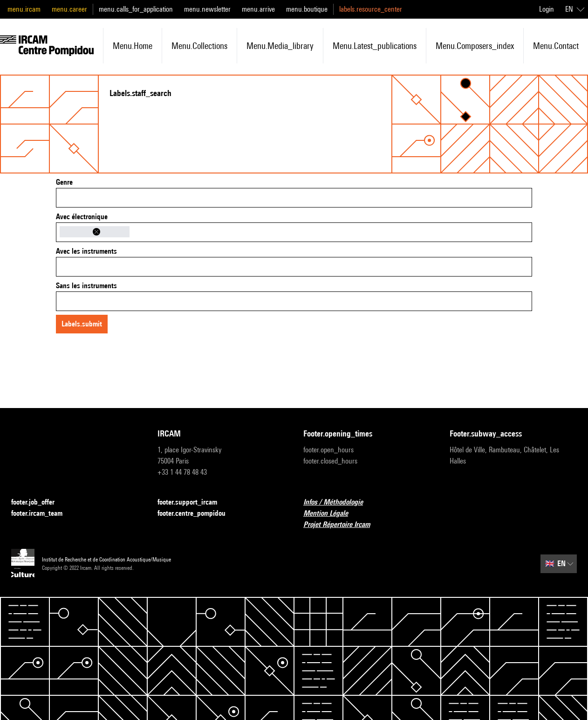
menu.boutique (307, 9)
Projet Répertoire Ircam (342, 525)
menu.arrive (258, 9)
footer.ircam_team (42, 514)
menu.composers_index (475, 46)
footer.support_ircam (193, 502)
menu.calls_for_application (136, 9)
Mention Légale (331, 514)
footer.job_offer (38, 502)
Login (547, 9)
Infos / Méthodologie (339, 502)
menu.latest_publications (375, 46)
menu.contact (556, 46)
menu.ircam (24, 9)
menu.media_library (280, 46)
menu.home (133, 46)
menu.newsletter (207, 9)
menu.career (69, 9)
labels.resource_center (371, 9)
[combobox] (294, 198)
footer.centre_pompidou (197, 514)
